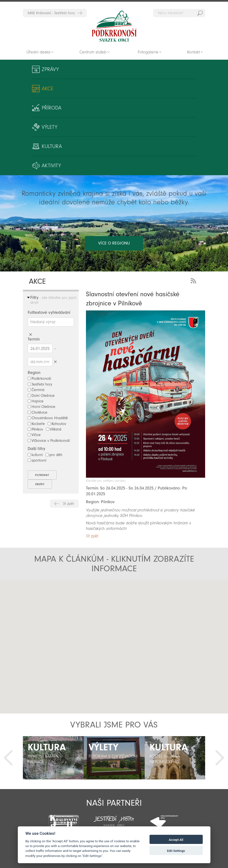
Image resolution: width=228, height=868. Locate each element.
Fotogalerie (148, 52)
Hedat (200, 13)
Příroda (52, 108)
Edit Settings (176, 851)
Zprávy (50, 69)
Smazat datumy (55, 362)
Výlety (49, 127)
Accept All (176, 840)
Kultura (52, 146)
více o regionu (114, 243)
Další (220, 758)
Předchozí (8, 758)
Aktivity (51, 166)
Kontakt (193, 52)
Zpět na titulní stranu (114, 26)
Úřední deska (38, 52)
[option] (53, 758)
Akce (48, 89)
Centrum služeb (93, 52)
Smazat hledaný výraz (31, 335)
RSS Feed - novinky (194, 280)
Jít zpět (68, 504)
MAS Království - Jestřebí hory (51, 13)
